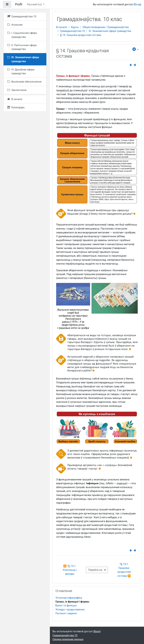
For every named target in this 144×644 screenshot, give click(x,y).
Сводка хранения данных (68, 639)
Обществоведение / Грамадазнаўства (106, 27)
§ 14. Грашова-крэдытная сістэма (81, 35)
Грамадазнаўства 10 (72, 31)
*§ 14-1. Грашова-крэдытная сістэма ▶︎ (124, 570)
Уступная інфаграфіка (69, 598)
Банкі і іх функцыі (66, 605)
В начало (62, 27)
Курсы (75, 27)
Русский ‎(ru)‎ (35, 4)
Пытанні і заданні (66, 613)
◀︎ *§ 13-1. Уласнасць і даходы (70, 570)
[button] (135, 49)
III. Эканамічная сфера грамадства (110, 31)
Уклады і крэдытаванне (70, 609)
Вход (137, 4)
